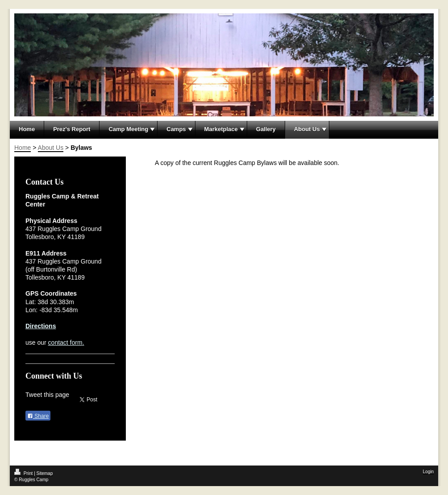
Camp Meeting (128, 129)
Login (428, 472)
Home (27, 129)
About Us (307, 129)
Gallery (266, 129)
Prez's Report (72, 129)
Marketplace (221, 129)
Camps (176, 129)
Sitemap (45, 473)
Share (38, 416)
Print (24, 473)
